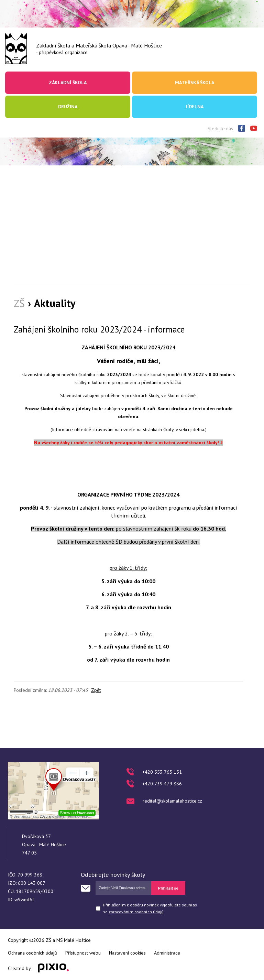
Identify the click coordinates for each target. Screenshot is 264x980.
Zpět (96, 690)
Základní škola (68, 83)
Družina (68, 107)
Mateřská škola (195, 83)
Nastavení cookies (127, 953)
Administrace (167, 953)
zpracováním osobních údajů (136, 912)
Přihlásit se (168, 888)
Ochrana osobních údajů (32, 953)
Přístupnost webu (83, 953)
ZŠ (19, 303)
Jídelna (195, 107)
